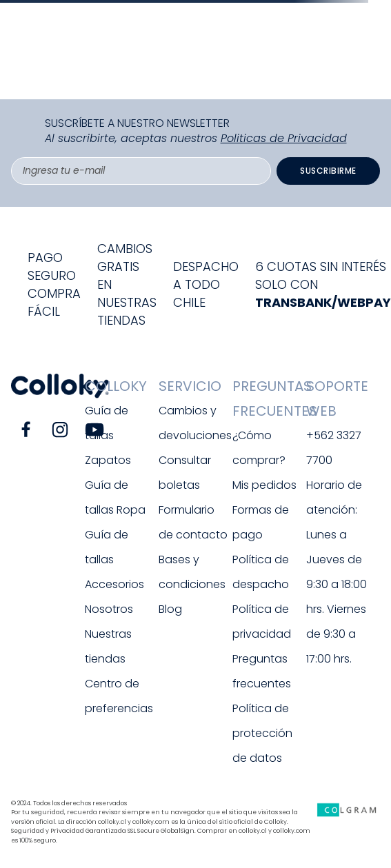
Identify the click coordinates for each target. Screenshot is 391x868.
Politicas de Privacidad (284, 138)
